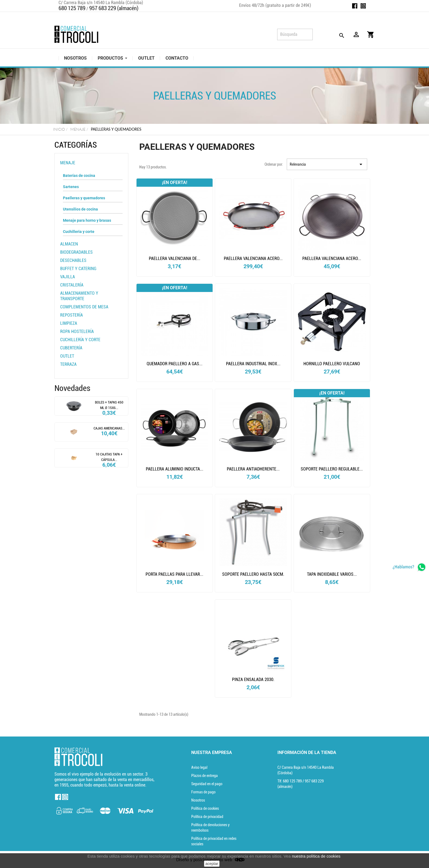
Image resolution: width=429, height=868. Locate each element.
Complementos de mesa (84, 307)
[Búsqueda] (295, 34)
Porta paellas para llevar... (174, 574)
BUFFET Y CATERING (78, 269)
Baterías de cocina (79, 176)
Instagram (363, 6)
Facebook (355, 6)
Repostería (72, 315)
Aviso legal (199, 767)
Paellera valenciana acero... (253, 258)
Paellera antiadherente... (253, 469)
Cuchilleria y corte (79, 232)
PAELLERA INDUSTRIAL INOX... (253, 364)
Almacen (69, 244)
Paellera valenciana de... (175, 258)
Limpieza (69, 323)
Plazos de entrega (205, 776)
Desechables (73, 260)
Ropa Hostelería (77, 331)
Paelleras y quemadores (84, 198)
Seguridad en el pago (207, 784)
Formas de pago (203, 792)
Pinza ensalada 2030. (253, 680)
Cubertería (71, 348)
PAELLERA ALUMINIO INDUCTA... (175, 469)
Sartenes (71, 187)
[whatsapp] (409, 567)
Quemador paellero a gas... (175, 364)
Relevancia (327, 164)
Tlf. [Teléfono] (290, 781)
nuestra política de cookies (316, 856)
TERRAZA (68, 364)
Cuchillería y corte (80, 340)
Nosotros (198, 800)
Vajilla (68, 277)
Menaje (68, 163)
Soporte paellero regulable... (332, 469)
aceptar (212, 864)
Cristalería (72, 285)
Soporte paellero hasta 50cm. (253, 574)
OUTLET (67, 356)
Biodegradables (76, 252)
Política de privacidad (207, 817)
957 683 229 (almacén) (114, 8)
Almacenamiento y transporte (79, 296)
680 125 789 (72, 8)
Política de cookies (205, 808)
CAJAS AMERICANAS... (109, 428)
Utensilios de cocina (80, 209)
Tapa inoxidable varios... (332, 574)
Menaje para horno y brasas (87, 220)
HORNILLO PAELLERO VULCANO (332, 364)
